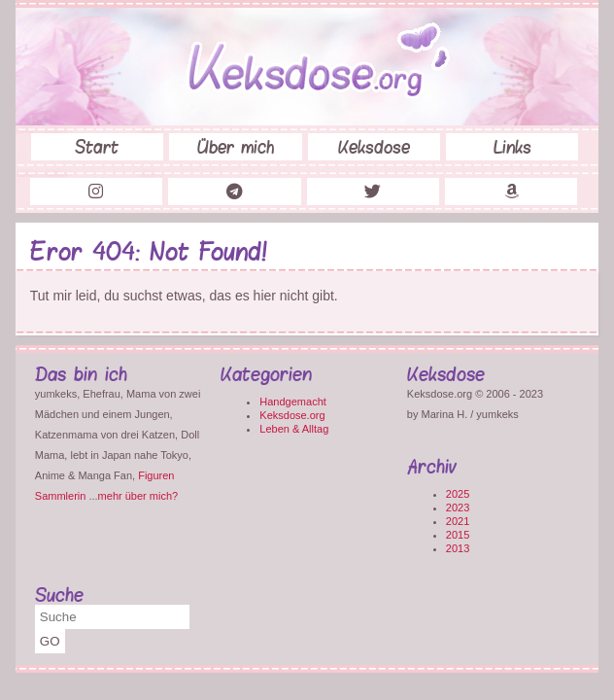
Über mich (236, 147)
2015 (458, 535)
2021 (458, 521)
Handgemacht (293, 402)
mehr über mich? (138, 496)
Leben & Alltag (294, 429)
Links (512, 147)
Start (97, 147)
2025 (458, 494)
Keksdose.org (292, 415)
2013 (458, 548)
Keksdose (374, 147)
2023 (458, 507)
